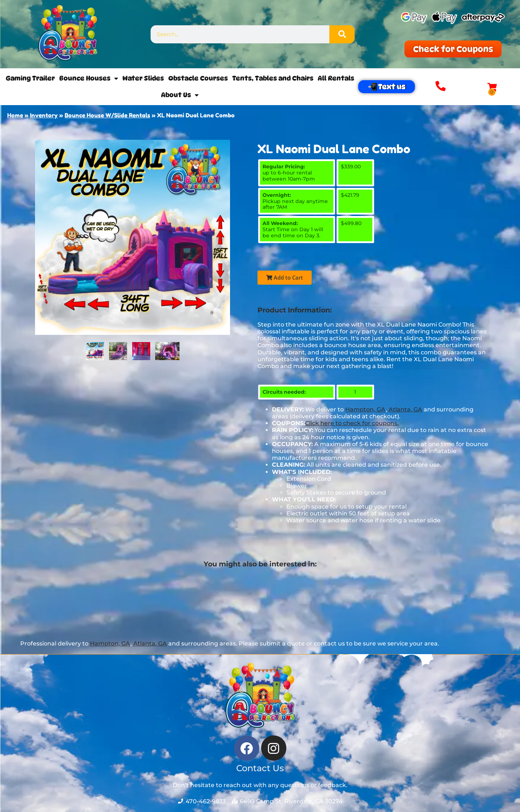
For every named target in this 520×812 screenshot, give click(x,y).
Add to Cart (285, 277)
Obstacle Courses (198, 78)
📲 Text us (387, 87)
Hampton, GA (365, 409)
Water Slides (143, 78)
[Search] (342, 34)
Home (15, 115)
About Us (180, 95)
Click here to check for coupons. (352, 423)
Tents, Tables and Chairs (273, 78)
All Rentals (336, 78)
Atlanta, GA (405, 409)
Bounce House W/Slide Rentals (107, 115)
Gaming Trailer (30, 78)
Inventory (44, 115)
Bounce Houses (89, 78)
